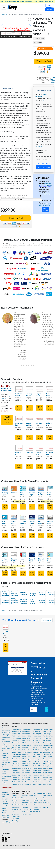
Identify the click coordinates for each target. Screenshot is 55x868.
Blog (8, 817)
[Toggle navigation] (4, 8)
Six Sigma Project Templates (48, 750)
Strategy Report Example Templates (48, 766)
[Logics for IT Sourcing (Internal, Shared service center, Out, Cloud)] (40, 389)
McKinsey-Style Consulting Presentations (37, 809)
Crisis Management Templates (17, 773)
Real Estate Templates (38, 782)
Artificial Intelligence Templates (17, 736)
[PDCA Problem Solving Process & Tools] (50, 555)
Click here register (43, 167)
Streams (4, 774)
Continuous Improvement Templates (17, 761)
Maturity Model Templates (38, 743)
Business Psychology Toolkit (33, 523)
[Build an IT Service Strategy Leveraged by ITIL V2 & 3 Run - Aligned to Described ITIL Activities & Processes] (19, 448)
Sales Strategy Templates (48, 743)
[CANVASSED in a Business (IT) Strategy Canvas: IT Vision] (50, 448)
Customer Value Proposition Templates (17, 782)
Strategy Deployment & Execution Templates (48, 761)
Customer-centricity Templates (17, 784)
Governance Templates (27, 754)
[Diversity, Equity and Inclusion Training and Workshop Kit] (5, 489)
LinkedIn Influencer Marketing (4, 811)
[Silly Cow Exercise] (5, 517)
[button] (2, 26)
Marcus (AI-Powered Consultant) (5, 801)
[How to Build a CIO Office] (29, 419)
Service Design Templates (48, 748)
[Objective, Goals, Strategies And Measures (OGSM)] (41, 489)
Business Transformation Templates (17, 750)
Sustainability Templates (48, 770)
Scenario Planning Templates (48, 745)
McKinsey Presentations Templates (38, 745)
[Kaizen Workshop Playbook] (50, 489)
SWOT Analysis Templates (48, 741)
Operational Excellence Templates (38, 750)
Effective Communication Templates (27, 743)
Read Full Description (21, 200)
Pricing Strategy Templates (38, 764)
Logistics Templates (38, 731)
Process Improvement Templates (38, 768)
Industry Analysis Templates (27, 770)
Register (50, 9)
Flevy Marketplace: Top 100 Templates (6, 730)
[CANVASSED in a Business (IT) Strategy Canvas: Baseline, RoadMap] (19, 419)
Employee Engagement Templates (27, 745)
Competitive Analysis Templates (17, 759)
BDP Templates (16, 738)
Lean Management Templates (38, 729)
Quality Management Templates (38, 780)
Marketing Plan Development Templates (38, 741)
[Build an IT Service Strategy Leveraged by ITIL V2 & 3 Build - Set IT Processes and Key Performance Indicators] (40, 419)
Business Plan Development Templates (17, 745)
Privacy (4, 817)
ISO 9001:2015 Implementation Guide (44, 524)
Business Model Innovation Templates (17, 743)
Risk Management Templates (48, 734)
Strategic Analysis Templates (48, 754)
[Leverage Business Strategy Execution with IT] (29, 389)
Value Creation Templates (48, 782)
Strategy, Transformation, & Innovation (17, 798)
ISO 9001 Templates (24, 594)
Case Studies (26, 800)
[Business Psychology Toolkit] (32, 517)
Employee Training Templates (27, 748)
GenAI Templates (27, 752)
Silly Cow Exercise (5, 523)
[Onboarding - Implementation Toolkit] (14, 489)
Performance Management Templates (33, 594)
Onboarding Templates (5, 601)
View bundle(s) (45, 209)
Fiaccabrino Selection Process (43, 561)
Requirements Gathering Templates (38, 784)
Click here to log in (44, 163)
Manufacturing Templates (38, 736)
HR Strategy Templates (27, 759)
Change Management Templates (17, 752)
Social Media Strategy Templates (48, 752)
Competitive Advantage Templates (17, 757)
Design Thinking (5, 560)
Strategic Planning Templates (48, 757)
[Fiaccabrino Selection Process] (41, 555)
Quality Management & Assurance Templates (15, 601)
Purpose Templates (38, 777)
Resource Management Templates (48, 729)
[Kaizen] (23, 555)
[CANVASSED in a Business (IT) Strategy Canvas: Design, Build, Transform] (40, 448)
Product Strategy (48, 793)
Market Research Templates (38, 738)
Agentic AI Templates (17, 729)
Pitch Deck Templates (38, 757)
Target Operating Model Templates (48, 773)
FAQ (3, 815)
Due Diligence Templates (27, 741)
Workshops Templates (42, 601)
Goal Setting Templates (33, 601)
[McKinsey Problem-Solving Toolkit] (50, 517)
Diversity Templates (51, 594)
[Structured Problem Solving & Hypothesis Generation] (14, 555)
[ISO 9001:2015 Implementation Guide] (41, 517)
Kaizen (22, 559)
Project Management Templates (38, 775)
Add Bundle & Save (7, 420)
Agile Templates (16, 731)
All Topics (4, 14)
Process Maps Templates (38, 770)
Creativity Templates (51, 601)
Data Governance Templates (27, 731)
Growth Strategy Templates (27, 757)
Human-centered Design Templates (27, 764)
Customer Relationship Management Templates (17, 780)
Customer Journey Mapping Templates (17, 777)
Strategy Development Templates (48, 764)
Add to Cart (43, 61)
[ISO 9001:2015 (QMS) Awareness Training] (23, 489)
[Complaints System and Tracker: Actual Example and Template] (23, 517)
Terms (7, 815)
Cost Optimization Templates (17, 768)
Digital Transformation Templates (27, 738)
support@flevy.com (7, 822)
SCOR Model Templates (48, 738)
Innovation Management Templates (27, 775)
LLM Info (35, 805)
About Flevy (5, 792)
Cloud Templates (17, 754)
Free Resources (37, 793)
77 (44, 100)
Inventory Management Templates (27, 777)
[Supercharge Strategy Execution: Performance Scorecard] (32, 555)
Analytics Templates (17, 734)
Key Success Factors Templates (27, 782)
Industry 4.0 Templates (27, 768)
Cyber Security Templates (27, 729)
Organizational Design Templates (38, 752)
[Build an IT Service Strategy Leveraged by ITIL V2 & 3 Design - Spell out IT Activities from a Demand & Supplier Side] (50, 419)
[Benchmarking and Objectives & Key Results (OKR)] (14, 517)
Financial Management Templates (27, 750)
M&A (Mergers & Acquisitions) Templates (38, 734)
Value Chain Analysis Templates (48, 780)
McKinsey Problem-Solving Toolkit (51, 524)
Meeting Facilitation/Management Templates (38, 748)
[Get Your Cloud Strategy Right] (19, 389)
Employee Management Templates (24, 601)
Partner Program (6, 806)
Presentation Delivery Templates (38, 761)
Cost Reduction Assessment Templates (17, 770)
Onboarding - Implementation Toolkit (17, 496)
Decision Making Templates (27, 736)
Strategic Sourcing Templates (48, 759)
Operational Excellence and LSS (16, 809)
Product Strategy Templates (38, 773)
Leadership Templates (27, 784)
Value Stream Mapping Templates (48, 784)
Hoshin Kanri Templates (27, 761)
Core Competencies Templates (17, 764)
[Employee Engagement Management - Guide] (32, 489)
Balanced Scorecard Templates (17, 741)
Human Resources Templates (15, 594)
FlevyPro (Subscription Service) (5, 769)
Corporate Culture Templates (17, 766)
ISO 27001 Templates (27, 766)
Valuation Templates (48, 777)
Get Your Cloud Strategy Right (19, 397)
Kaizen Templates (42, 594)
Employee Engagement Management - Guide (34, 496)
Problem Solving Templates (5, 594)
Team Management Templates (48, 775)
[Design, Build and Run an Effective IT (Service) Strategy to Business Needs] (50, 389)
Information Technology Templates (27, 773)
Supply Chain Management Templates (48, 768)
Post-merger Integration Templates (38, 759)
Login (49, 6)
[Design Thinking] (5, 555)
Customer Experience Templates (17, 775)
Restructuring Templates (48, 731)
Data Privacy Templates (27, 734)
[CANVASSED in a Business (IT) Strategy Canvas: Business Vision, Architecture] (29, 448)
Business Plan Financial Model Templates (17, 748)
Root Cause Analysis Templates (48, 736)
